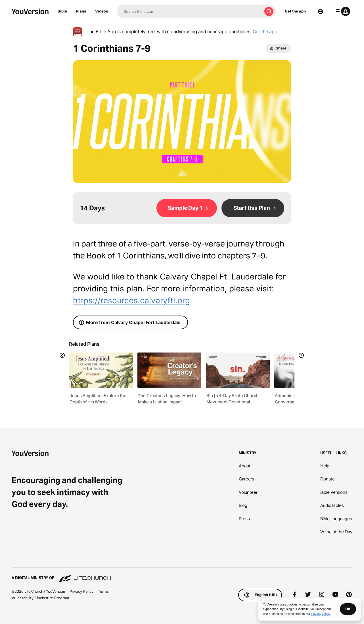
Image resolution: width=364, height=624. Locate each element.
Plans (81, 11)
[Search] (190, 11)
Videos (102, 11)
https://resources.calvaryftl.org (131, 300)
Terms (103, 591)
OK (348, 609)
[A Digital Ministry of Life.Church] (182, 575)
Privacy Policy (81, 591)
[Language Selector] (321, 11)
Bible (62, 11)
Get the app (295, 11)
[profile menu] (342, 11)
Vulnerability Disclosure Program (40, 598)
